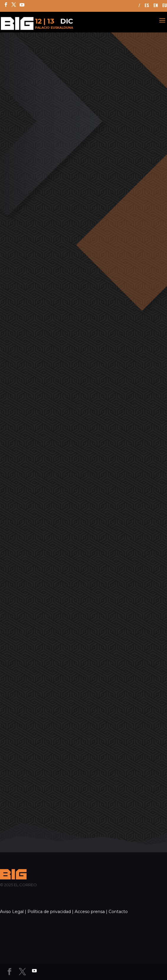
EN (156, 6)
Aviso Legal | (13, 912)
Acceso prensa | (91, 912)
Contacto (118, 912)
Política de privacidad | (50, 912)
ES (147, 6)
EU (165, 6)
